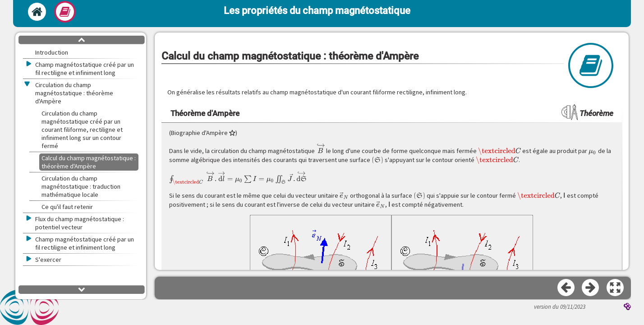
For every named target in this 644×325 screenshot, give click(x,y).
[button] (616, 288)
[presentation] (321, 149)
